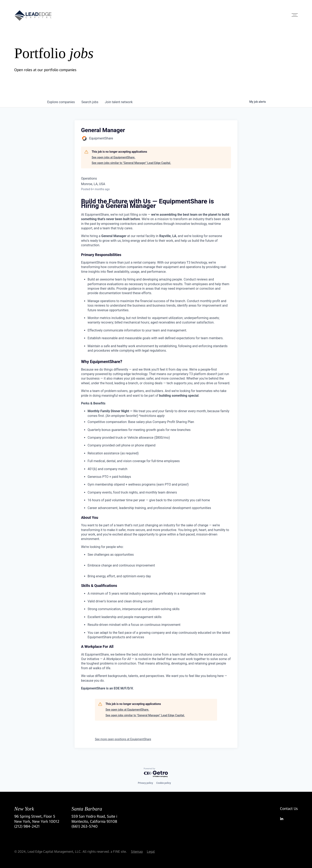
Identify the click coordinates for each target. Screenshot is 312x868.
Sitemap (137, 851)
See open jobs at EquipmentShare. (113, 157)
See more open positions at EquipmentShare (123, 739)
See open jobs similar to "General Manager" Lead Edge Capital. (131, 163)
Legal (151, 851)
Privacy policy (145, 783)
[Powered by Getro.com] (156, 773)
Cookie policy (164, 783)
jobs (90, 102)
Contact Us (289, 808)
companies (61, 102)
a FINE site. (119, 851)
